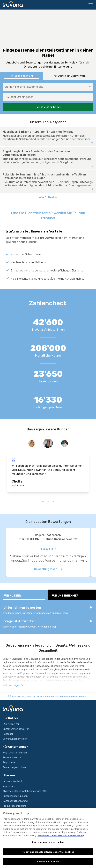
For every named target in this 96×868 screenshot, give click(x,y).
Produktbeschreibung (15, 806)
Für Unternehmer (72, 597)
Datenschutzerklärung (15, 801)
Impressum (9, 786)
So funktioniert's (12, 758)
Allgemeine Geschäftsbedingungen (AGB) (26, 791)
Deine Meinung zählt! (50, 696)
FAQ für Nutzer (11, 724)
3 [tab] (53, 502)
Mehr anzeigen (13, 685)
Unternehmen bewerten (16, 729)
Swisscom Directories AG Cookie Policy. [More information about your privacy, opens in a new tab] (61, 837)
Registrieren (9, 763)
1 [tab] (43, 502)
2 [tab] (48, 502)
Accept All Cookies (48, 863)
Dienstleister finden (48, 107)
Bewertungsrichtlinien (15, 739)
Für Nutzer (24, 597)
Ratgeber (8, 734)
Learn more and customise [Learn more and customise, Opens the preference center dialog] (48, 844)
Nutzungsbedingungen (15, 796)
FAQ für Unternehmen (15, 753)
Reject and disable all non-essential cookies (48, 853)
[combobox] (48, 97)
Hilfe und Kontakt (12, 781)
